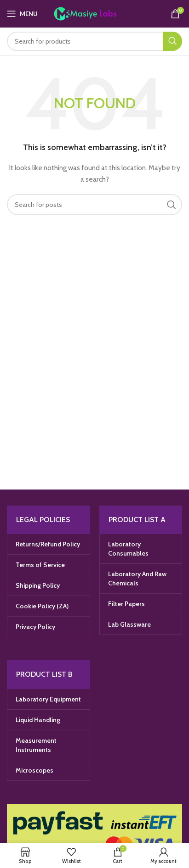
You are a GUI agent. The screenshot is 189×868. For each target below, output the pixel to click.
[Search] (94, 41)
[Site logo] (94, 13)
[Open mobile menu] (22, 14)
